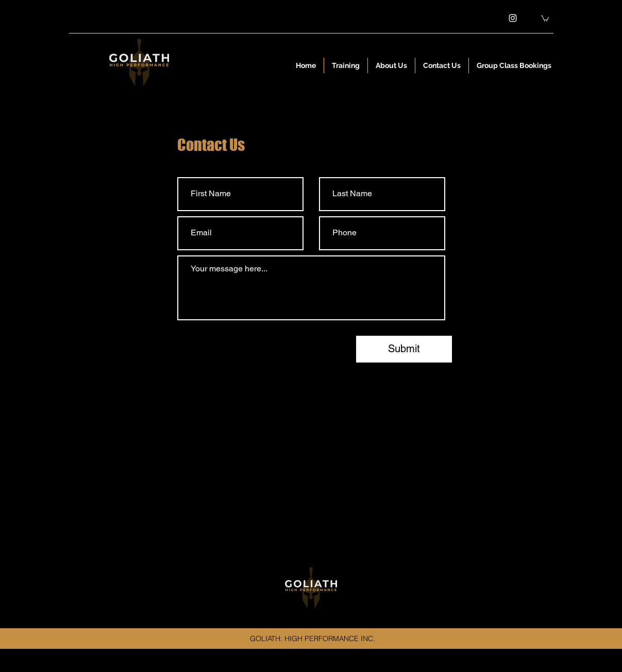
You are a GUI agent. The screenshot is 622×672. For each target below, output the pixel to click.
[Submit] (404, 349)
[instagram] (513, 18)
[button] (545, 18)
